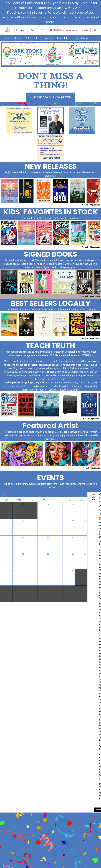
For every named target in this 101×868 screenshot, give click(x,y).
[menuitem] (6, 38)
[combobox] (22, 30)
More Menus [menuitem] (82, 38)
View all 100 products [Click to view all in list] (91, 205)
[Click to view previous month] (4, 495)
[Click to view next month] (84, 495)
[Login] (85, 30)
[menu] (50, 38)
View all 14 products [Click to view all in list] (91, 419)
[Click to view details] (9, 191)
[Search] (42, 30)
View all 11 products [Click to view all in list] (91, 468)
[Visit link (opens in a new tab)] (51, 97)
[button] (63, 30)
